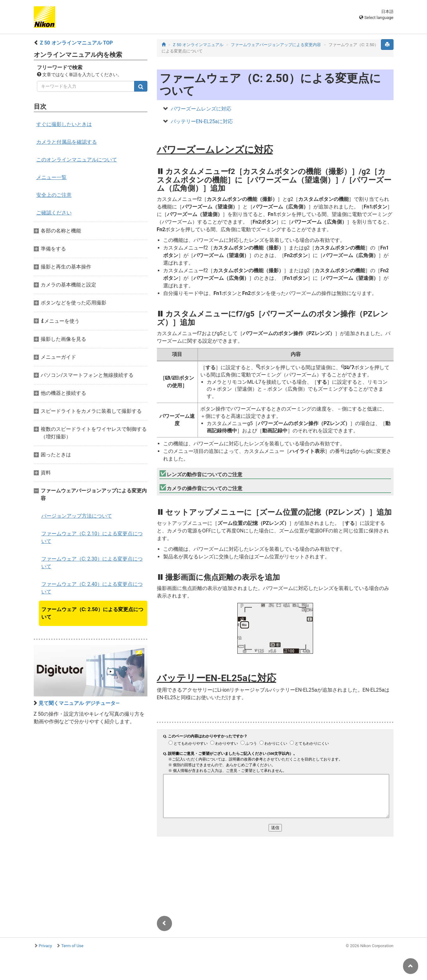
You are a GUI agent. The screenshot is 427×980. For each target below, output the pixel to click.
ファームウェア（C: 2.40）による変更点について (92, 588)
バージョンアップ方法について (77, 516)
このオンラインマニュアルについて (77, 160)
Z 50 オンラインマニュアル (198, 45)
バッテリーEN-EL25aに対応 (202, 121)
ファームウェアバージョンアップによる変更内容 (276, 45)
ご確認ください (54, 213)
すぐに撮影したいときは (64, 124)
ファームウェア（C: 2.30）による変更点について (92, 563)
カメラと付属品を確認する (67, 142)
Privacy (45, 946)
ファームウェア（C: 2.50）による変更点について (92, 613)
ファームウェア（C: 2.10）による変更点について (92, 537)
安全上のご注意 (54, 195)
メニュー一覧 (51, 177)
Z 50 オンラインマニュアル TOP (76, 43)
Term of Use (72, 946)
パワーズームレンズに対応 (201, 109)
